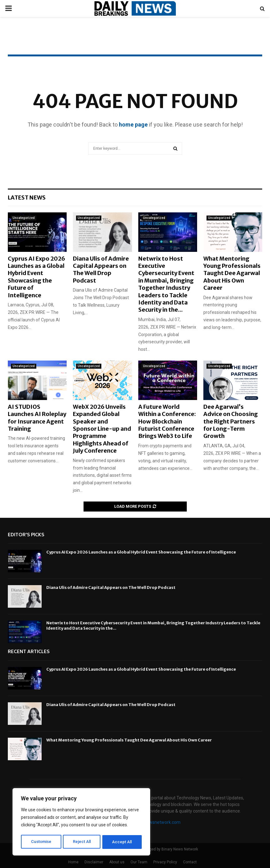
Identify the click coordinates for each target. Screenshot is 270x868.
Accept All (122, 842)
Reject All (82, 842)
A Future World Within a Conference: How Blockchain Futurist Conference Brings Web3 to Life (167, 421)
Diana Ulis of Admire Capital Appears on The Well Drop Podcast (101, 270)
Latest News (27, 198)
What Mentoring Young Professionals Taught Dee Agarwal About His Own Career (232, 273)
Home (73, 862)
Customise (41, 842)
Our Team (139, 862)
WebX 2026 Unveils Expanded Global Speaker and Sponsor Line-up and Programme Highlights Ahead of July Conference (102, 429)
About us (117, 862)
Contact (190, 862)
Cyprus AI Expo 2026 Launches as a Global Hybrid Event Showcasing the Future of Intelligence (36, 277)
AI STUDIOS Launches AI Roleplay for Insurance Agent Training (37, 418)
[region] (81, 823)
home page (133, 125)
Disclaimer (94, 862)
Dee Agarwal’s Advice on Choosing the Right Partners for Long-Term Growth (231, 421)
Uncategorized (24, 218)
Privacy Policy (165, 862)
